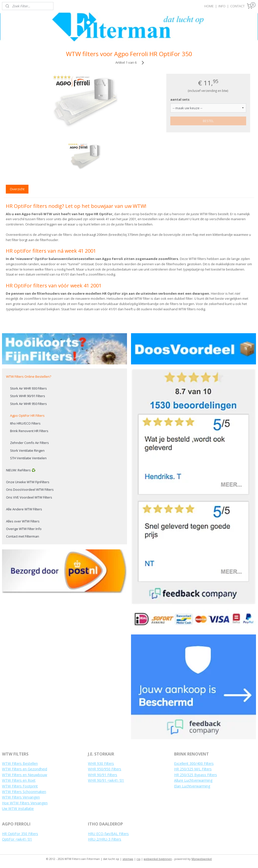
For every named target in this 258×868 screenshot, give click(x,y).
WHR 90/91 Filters (103, 775)
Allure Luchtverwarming (193, 780)
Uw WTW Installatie (18, 808)
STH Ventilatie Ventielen (28, 458)
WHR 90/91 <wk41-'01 (106, 780)
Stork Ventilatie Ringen (27, 450)
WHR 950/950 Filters (105, 769)
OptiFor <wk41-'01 (17, 839)
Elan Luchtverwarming (192, 786)
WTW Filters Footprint (20, 786)
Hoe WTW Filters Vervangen (25, 803)
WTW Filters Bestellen (20, 763)
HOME (209, 6)
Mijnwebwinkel (202, 859)
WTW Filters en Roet (19, 780)
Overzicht (17, 189)
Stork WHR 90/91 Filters (28, 396)
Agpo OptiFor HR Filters (27, 416)
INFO (222, 6)
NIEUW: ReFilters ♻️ (21, 470)
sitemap (128, 859)
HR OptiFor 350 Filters (20, 834)
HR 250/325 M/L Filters (193, 769)
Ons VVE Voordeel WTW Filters (29, 497)
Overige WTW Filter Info (24, 529)
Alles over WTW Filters (23, 521)
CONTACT (237, 6)
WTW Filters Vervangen (21, 797)
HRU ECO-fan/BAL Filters (108, 834)
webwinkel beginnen (158, 859)
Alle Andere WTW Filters (24, 509)
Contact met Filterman (23, 536)
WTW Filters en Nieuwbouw (25, 775)
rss (138, 859)
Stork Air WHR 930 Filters (28, 388)
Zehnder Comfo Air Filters (29, 443)
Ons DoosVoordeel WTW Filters (30, 489)
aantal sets (180, 99)
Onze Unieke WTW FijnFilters (28, 482)
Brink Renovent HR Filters (29, 431)
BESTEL (208, 121)
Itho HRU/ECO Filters (25, 423)
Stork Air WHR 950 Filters (28, 404)
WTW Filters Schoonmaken (24, 792)
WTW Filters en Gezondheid (25, 769)
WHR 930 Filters (101, 763)
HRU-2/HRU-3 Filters (105, 839)
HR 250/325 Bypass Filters (196, 775)
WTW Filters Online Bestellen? (29, 376)
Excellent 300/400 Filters (194, 763)
